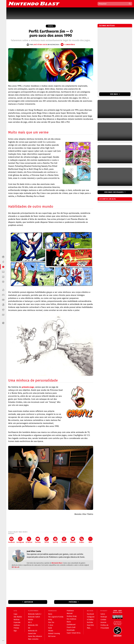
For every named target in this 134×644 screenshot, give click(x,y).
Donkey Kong (72, 616)
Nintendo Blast (57, 563)
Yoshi (50, 628)
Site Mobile (18, 617)
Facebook (11, 540)
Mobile (31, 620)
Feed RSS (90, 625)
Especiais (17, 622)
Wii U (30, 622)
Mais (90, 540)
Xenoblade (71, 630)
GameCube (32, 634)
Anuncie (103, 622)
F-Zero (51, 625)
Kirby (50, 620)
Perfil (51, 26)
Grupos (82, 540)
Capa (15, 614)
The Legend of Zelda (56, 617)
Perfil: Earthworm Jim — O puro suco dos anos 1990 (51, 33)
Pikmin (51, 631)
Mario (50, 614)
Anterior (29, 602)
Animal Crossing (54, 634)
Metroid (70, 613)
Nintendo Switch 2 (35, 614)
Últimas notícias (107, 26)
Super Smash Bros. (74, 633)
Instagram (20, 540)
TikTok (47, 540)
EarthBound (71, 625)
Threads (64, 540)
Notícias (17, 620)
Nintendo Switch (34, 617)
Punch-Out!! (71, 627)
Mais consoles (33, 639)
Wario (69, 622)
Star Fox (51, 622)
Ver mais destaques (114, 192)
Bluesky (73, 540)
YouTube (38, 540)
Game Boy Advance (35, 636)
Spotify (55, 540)
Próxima (73, 602)
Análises (17, 625)
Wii (29, 628)
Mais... (89, 628)
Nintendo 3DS (33, 625)
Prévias (16, 628)
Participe (104, 617)
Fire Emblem (71, 619)
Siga (15, 631)
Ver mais (115, 94)
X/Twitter (29, 540)
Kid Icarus (52, 636)
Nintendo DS (33, 631)
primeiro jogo (28, 387)
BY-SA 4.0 (15, 567)
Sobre (103, 614)
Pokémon (70, 611)
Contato (103, 620)
